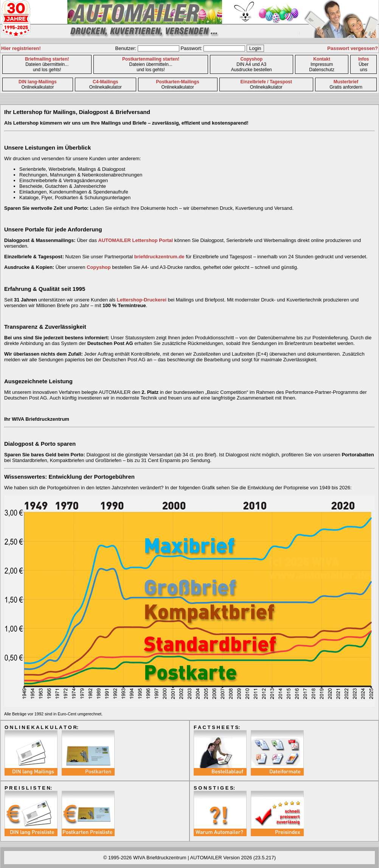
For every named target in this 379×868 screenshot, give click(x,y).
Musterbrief (346, 82)
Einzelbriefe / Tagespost (266, 82)
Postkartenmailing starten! (151, 59)
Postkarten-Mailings (178, 82)
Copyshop (251, 59)
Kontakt (322, 59)
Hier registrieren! (21, 48)
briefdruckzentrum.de (159, 257)
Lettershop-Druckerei (142, 300)
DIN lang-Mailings (38, 82)
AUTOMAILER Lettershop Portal (136, 240)
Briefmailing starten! (47, 59)
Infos (364, 59)
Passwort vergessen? (353, 48)
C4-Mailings (105, 82)
